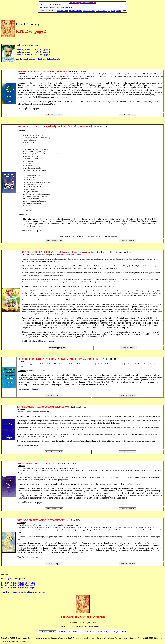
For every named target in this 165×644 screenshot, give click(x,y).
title (80, 488)
